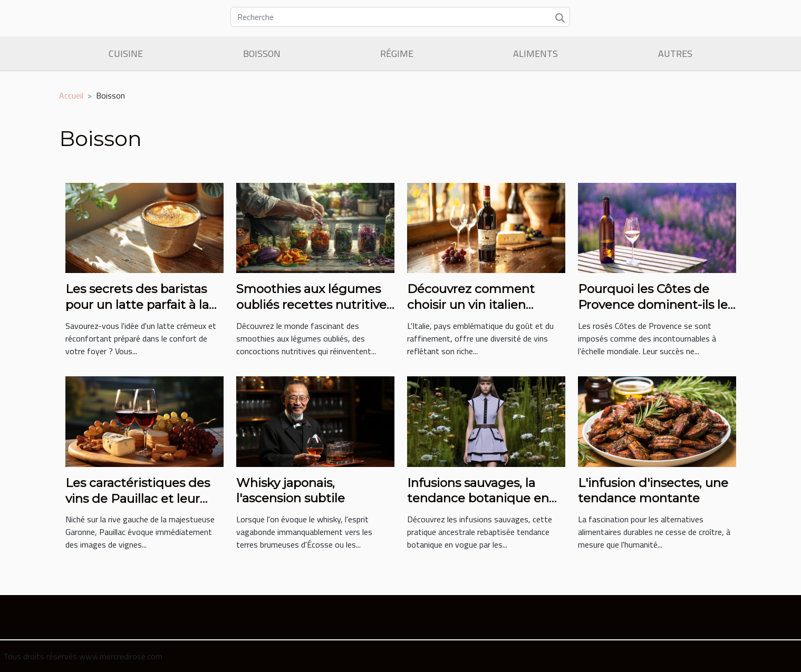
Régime (397, 53)
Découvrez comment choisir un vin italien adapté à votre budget (475, 305)
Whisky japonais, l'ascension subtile (291, 491)
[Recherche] (400, 17)
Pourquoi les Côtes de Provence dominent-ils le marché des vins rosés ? (653, 305)
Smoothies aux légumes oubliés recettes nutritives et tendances (314, 305)
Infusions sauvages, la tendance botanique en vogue (478, 499)
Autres (675, 53)
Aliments (535, 53)
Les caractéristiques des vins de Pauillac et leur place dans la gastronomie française (144, 507)
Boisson (262, 53)
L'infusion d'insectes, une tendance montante (653, 491)
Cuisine (126, 53)
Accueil (71, 95)
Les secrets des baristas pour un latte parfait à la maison (137, 305)
